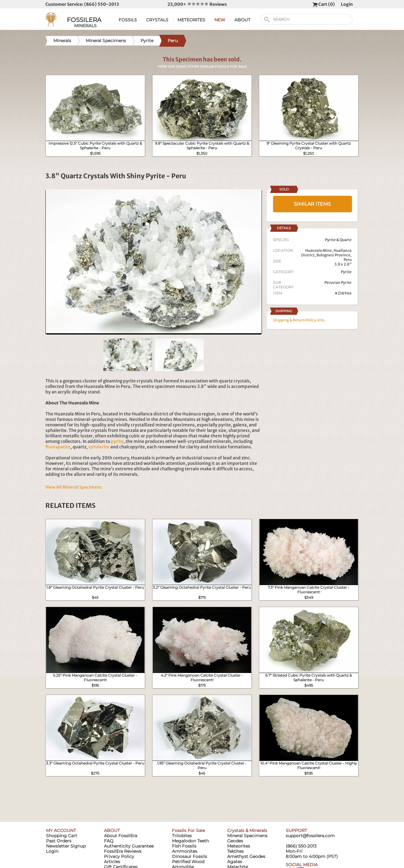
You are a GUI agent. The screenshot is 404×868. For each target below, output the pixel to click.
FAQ (109, 841)
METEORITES (191, 20)
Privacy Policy (119, 856)
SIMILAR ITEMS (312, 204)
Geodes (235, 841)
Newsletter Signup (66, 846)
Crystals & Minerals (247, 830)
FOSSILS (128, 20)
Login (347, 4)
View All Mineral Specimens (74, 487)
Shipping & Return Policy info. (299, 320)
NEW (220, 20)
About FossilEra (121, 836)
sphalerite (99, 447)
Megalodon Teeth (190, 841)
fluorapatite (58, 447)
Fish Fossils (184, 846)
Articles (112, 862)
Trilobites (182, 836)
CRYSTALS (157, 20)
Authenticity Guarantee (129, 846)
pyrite (117, 441)
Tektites (235, 851)
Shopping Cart (62, 836)
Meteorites (239, 846)
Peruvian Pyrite (338, 282)
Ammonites (185, 851)
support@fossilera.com (310, 836)
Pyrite (346, 272)
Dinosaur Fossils (189, 856)
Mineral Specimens (247, 836)
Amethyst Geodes (246, 856)
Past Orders (59, 841)
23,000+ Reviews (197, 4)
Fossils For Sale (188, 830)
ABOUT (242, 20)
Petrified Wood (188, 862)
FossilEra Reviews (123, 851)
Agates (235, 862)
